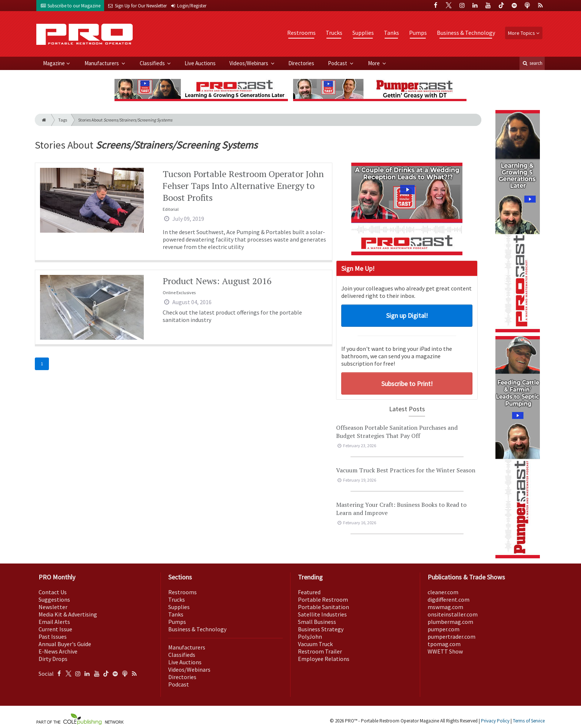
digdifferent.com (449, 599)
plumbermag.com (450, 622)
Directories (301, 63)
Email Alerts (54, 622)
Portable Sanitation (323, 607)
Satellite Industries (322, 614)
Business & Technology (466, 33)
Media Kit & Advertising (68, 614)
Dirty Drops (53, 659)
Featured (309, 592)
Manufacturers (102, 63)
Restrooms (301, 33)
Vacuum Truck (315, 644)
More (374, 63)
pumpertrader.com (451, 636)
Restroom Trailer (320, 651)
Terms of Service (529, 721)
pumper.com (444, 629)
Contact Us (53, 592)
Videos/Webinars (249, 63)
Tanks (391, 33)
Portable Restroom (323, 599)
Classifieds (153, 63)
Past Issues (53, 636)
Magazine (54, 63)
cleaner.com (443, 592)
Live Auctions (200, 63)
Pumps (418, 33)
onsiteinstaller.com (453, 614)
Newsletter (53, 607)
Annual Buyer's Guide (65, 644)
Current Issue (55, 629)
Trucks (334, 33)
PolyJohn (310, 636)
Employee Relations (324, 659)
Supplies (363, 33)
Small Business (317, 622)
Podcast (338, 63)
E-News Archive (58, 651)
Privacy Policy (495, 721)
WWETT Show (445, 651)
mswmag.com (445, 607)
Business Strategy (321, 629)
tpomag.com (444, 644)
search (532, 63)
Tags (63, 120)
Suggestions (54, 599)
